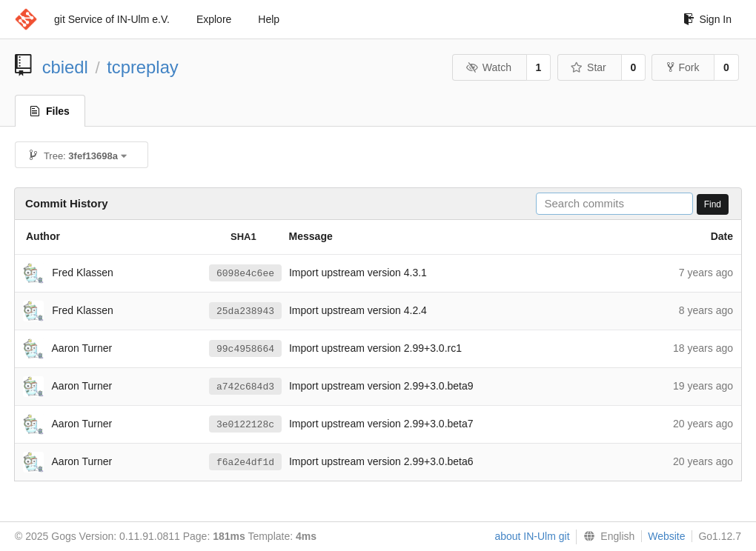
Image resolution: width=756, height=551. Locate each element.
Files (50, 111)
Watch (488, 67)
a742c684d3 (245, 387)
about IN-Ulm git (532, 536)
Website (666, 536)
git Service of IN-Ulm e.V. (112, 19)
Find (713, 204)
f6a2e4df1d (245, 462)
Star (588, 67)
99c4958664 (245, 349)
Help (269, 19)
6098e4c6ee (245, 273)
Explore (214, 19)
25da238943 (245, 311)
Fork (683, 67)
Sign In (707, 19)
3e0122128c (245, 424)
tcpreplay (143, 67)
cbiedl (65, 67)
